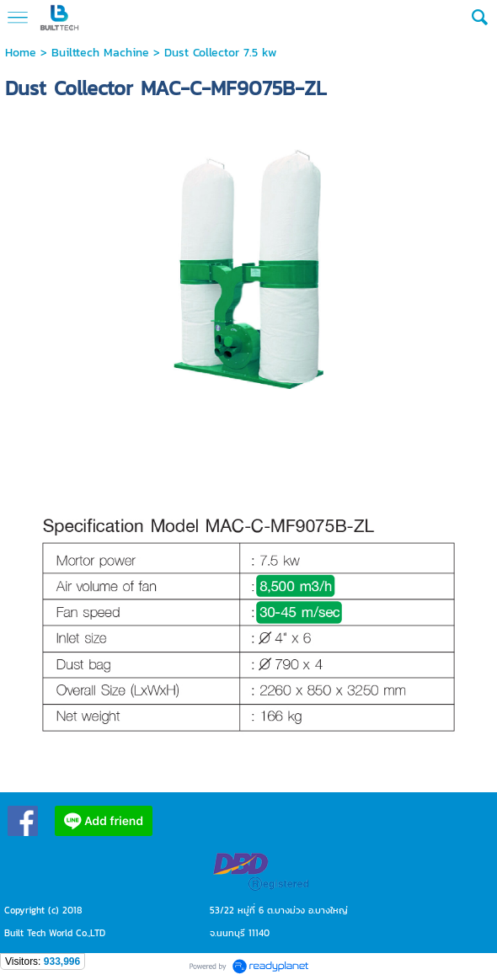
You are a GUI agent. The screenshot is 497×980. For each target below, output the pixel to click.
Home (21, 53)
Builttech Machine (100, 53)
